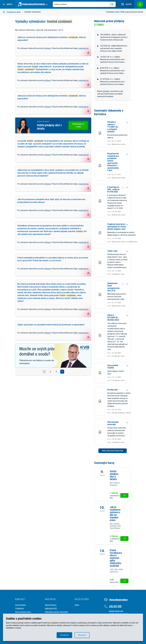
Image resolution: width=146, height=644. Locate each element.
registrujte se (83, 48)
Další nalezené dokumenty (113, 451)
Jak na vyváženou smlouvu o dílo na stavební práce (115, 514)
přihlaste (48, 48)
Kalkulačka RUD (51, 608)
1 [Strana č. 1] (44, 372)
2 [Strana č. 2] (50, 372)
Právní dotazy (21, 605)
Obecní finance (51, 605)
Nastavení (82, 635)
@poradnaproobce (118, 600)
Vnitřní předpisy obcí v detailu (114, 475)
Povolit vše (64, 635)
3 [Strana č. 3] (56, 372)
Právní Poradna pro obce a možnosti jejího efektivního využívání (116, 558)
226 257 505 (115, 606)
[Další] (62, 372)
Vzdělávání (19, 608)
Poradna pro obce (12, 12)
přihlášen (106, 91)
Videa (77, 605)
